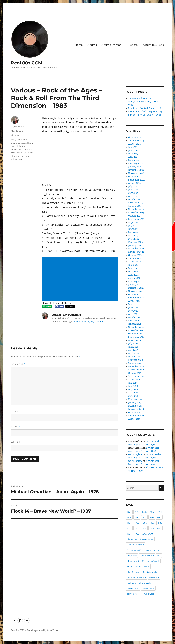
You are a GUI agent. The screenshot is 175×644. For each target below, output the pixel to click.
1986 (144, 523)
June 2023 (133, 229)
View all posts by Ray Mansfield (89, 322)
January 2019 (135, 403)
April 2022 (133, 275)
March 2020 (134, 357)
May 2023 (133, 232)
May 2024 (133, 193)
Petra (147, 567)
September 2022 (136, 258)
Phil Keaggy (133, 572)
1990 (137, 528)
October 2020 (135, 334)
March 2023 (134, 239)
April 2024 (133, 196)
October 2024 (135, 177)
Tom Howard (148, 594)
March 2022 (134, 278)
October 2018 (135, 412)
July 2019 (133, 383)
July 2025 (133, 147)
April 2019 (133, 393)
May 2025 (133, 154)
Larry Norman (147, 556)
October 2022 (135, 255)
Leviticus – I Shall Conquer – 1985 (145, 112)
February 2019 (135, 399)
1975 (137, 512)
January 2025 (135, 167)
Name (15, 411)
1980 (137, 517)
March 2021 (134, 317)
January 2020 (135, 363)
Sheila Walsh (145, 583)
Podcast (134, 45)
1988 (160, 523)
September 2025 (136, 141)
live (159, 556)
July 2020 (133, 344)
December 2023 (136, 209)
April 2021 (133, 314)
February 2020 (136, 360)
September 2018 (136, 416)
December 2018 (136, 406)
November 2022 (136, 252)
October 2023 (135, 216)
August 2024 (135, 183)
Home (79, 45)
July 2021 (133, 304)
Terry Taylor (133, 594)
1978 (160, 512)
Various (25, 156)
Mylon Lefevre (134, 567)
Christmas (132, 539)
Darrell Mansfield (136, 545)
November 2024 (136, 173)
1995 (137, 534)
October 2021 (135, 294)
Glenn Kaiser (153, 550)
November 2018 (136, 409)
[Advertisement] (80, 280)
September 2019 (136, 376)
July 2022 (133, 265)
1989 (129, 528)
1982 (152, 517)
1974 (129, 512)
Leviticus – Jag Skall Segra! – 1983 (145, 108)
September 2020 (136, 337)
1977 (152, 512)
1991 (144, 528)
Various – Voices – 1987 (140, 98)
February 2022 (136, 281)
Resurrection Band (136, 577)
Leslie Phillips (25, 149)
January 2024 (135, 206)
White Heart (17, 159)
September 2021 (136, 298)
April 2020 (133, 353)
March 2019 (134, 396)
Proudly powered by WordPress (42, 630)
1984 (129, 523)
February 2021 (135, 321)
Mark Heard (133, 561)
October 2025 (135, 137)
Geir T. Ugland (135, 454)
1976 (144, 512)
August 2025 (135, 144)
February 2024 (136, 203)
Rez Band (154, 577)
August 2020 (135, 340)
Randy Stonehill (150, 572)
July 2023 (133, 226)
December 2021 (136, 288)
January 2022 (135, 285)
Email (16, 427)
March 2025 (134, 160)
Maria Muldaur (18, 153)
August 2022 (135, 262)
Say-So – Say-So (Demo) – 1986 (145, 115)
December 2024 (136, 170)
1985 (137, 523)
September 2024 (136, 180)
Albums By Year (111, 45)
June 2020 (133, 347)
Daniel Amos (147, 539)
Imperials (16, 146)
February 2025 (136, 163)
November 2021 (136, 291)
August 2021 (134, 301)
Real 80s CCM (27, 63)
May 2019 (133, 389)
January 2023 (135, 245)
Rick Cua (131, 583)
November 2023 (136, 213)
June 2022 (133, 268)
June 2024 (133, 190)
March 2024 (134, 200)
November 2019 (136, 370)
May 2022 (133, 272)
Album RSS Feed (154, 45)
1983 (13, 140)
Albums (92, 45)
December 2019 (136, 367)
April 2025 (133, 157)
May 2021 (133, 311)
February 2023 (135, 242)
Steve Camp (133, 588)
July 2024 (133, 186)
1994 (129, 534)
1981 (144, 517)
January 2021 (135, 324)
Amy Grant (22, 140)
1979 (129, 517)
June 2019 (133, 386)
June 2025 (133, 150)
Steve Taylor (148, 588)
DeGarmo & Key (135, 550)
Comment (18, 364)
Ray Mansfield (18, 126)
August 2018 (134, 419)
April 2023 (133, 236)
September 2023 (136, 219)
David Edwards (19, 143)
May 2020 (133, 350)
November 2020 (136, 330)
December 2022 (136, 249)
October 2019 (135, 373)
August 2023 (134, 222)
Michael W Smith (151, 561)
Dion (30, 143)
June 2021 (133, 308)
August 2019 (134, 380)
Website (16, 442)
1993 (159, 528)
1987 (152, 523)
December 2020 (136, 327)
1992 (152, 528)
